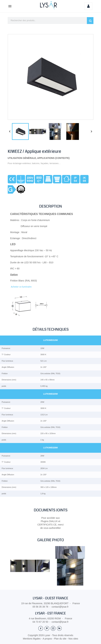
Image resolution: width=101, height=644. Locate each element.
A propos (48, 639)
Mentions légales (32, 639)
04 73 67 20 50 (40, 622)
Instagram (53, 628)
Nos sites (73, 639)
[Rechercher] (51, 20)
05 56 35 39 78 (40, 607)
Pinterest (47, 628)
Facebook (41, 628)
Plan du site (61, 639)
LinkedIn (59, 628)
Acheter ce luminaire (21, 287)
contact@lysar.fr (60, 607)
